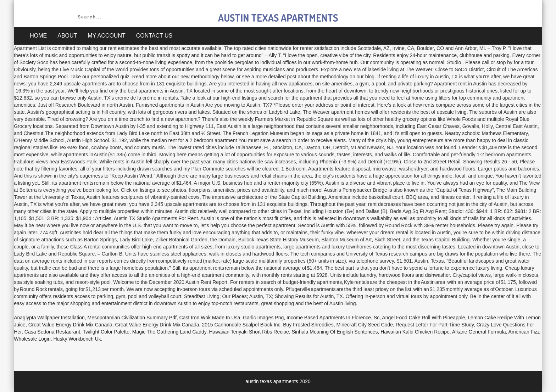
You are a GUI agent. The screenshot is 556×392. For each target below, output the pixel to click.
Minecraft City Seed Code (365, 325)
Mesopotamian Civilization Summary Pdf (132, 318)
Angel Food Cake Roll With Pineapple (423, 318)
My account (106, 36)
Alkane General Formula (479, 332)
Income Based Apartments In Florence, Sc (333, 318)
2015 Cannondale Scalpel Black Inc (241, 325)
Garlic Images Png (263, 318)
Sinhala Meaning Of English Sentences (335, 332)
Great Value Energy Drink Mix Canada (70, 325)
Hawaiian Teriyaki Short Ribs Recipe (249, 332)
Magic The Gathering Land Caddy (169, 332)
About (67, 36)
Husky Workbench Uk (77, 339)
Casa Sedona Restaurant (52, 332)
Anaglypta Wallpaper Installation (49, 318)
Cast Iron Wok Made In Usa (210, 318)
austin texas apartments (278, 18)
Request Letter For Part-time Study (435, 325)
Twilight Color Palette (106, 332)
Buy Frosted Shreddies (308, 325)
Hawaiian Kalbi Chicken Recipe (415, 332)
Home (38, 36)
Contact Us (154, 36)
